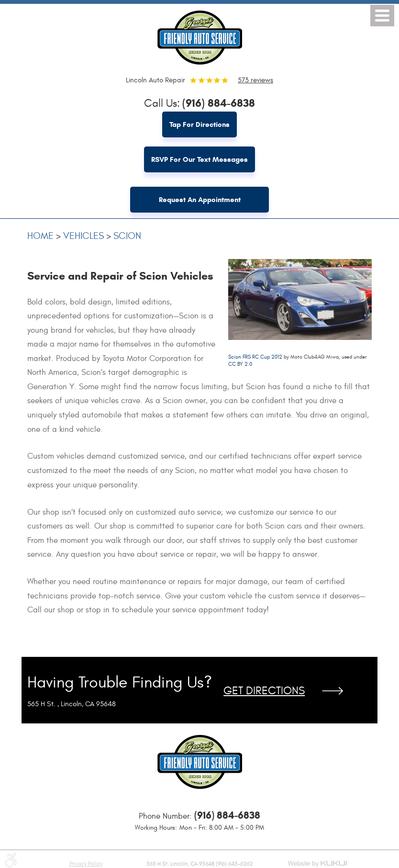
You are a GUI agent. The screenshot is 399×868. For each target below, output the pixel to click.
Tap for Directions (199, 124)
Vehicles (83, 236)
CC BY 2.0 (240, 364)
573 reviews (255, 80)
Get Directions (264, 691)
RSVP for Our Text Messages (199, 159)
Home (40, 236)
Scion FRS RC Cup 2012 (255, 357)
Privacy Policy (86, 864)
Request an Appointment (200, 200)
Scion (127, 236)
